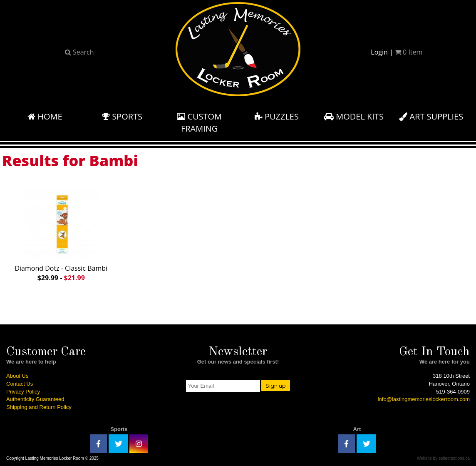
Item (409, 52)
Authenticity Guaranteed (35, 399)
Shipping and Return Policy (39, 407)
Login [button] (379, 52)
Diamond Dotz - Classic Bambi (61, 234)
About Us (17, 376)
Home (45, 116)
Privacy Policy (23, 392)
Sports (122, 116)
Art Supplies (431, 116)
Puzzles (277, 116)
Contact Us (20, 384)
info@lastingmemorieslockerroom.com (424, 399)
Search (79, 52)
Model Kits (354, 116)
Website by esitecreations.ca (443, 458)
